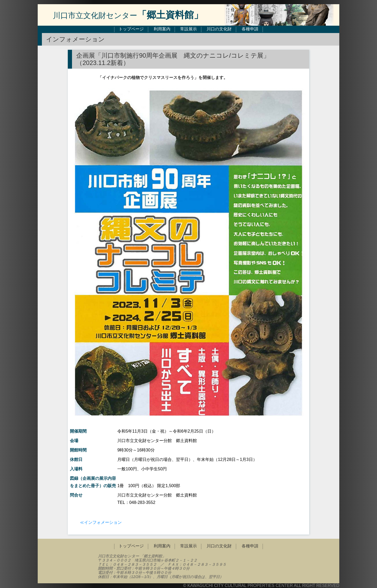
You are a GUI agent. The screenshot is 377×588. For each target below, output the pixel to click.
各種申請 (250, 29)
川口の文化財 (219, 29)
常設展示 (188, 29)
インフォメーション (103, 522)
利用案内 (162, 29)
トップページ (131, 29)
